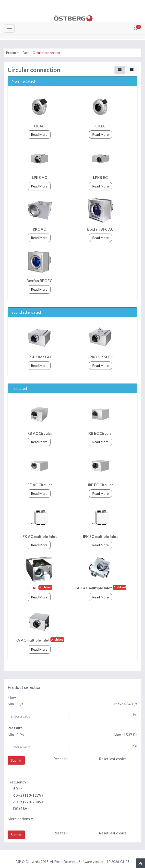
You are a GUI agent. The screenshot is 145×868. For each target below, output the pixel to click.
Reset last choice (113, 759)
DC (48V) (18, 809)
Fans (26, 53)
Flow (12, 697)
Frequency (17, 782)
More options (20, 819)
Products (13, 53)
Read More (39, 134)
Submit (16, 760)
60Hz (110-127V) (25, 796)
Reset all (60, 759)
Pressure (15, 728)
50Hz (15, 789)
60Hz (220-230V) (25, 802)
